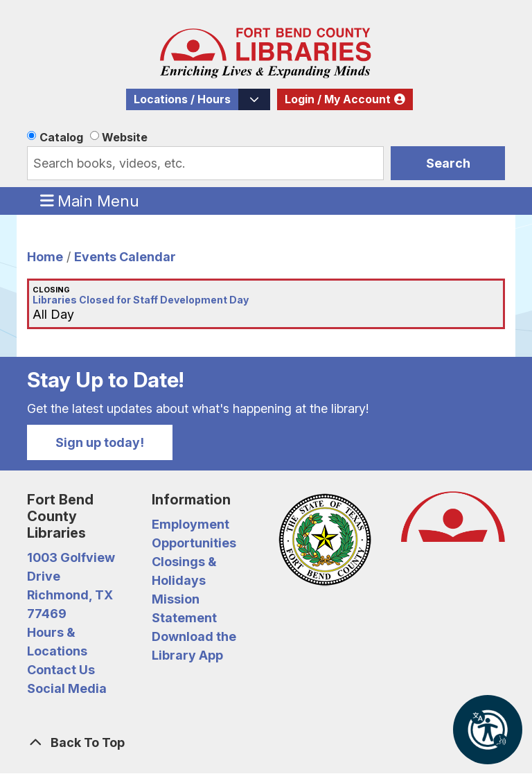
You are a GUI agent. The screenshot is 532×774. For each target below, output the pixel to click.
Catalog (61, 137)
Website (125, 137)
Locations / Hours (182, 99)
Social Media (67, 688)
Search (448, 163)
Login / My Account (338, 99)
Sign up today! (100, 442)
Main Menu (90, 200)
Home (45, 257)
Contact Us (61, 670)
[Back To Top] (266, 742)
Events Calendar (125, 257)
